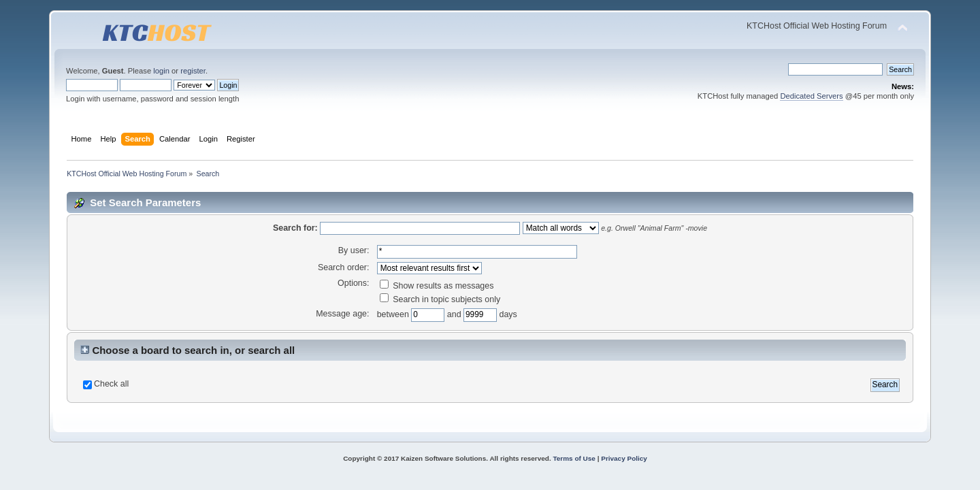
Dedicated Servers (811, 96)
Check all (111, 384)
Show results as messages (437, 286)
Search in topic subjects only (440, 299)
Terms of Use (574, 458)
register (193, 71)
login (161, 71)
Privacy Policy (624, 458)
